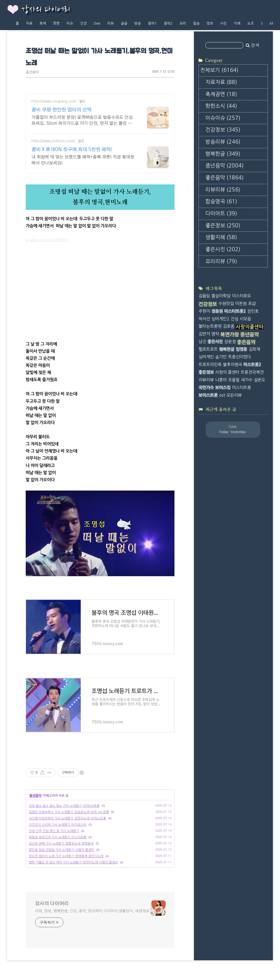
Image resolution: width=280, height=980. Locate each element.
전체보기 (219, 70)
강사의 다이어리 (46, 10)
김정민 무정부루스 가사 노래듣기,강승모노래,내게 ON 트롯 (69, 812)
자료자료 (221, 82)
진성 (234, 319)
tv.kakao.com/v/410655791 (47, 240)
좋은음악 (224, 178)
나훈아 (221, 380)
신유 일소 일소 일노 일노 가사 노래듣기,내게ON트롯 (64, 806)
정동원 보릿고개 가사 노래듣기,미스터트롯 (58, 837)
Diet (97, 23)
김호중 (229, 326)
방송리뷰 (223, 142)
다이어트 (221, 214)
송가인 (221, 357)
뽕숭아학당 (221, 296)
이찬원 (241, 304)
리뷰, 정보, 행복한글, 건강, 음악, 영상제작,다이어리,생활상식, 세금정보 (92, 911)
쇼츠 (250, 23)
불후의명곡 (232, 365)
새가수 (247, 380)
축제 (43, 23)
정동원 (217, 311)
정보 (210, 23)
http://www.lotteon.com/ (53, 141)
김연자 (204, 334)
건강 (83, 23)
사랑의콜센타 (250, 327)
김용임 (204, 296)
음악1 (152, 23)
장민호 (253, 311)
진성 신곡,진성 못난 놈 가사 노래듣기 (54, 831)
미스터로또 (241, 296)
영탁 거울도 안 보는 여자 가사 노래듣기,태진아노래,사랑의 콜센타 (73, 862)
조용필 (234, 380)
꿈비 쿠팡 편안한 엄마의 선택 (62, 110)
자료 (29, 23)
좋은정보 (223, 226)
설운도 (259, 380)
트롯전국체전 (252, 372)
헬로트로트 (208, 349)
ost (222, 395)
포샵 (252, 304)
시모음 (245, 319)
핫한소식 (221, 106)
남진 (202, 342)
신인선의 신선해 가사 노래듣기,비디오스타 (58, 825)
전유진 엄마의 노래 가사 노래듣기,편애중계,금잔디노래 (66, 856)
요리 (183, 23)
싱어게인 (206, 357)
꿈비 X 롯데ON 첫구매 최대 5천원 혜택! (72, 150)
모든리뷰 (234, 395)
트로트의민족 (210, 365)
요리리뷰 (221, 261)
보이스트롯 (208, 395)
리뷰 (110, 23)
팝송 (196, 23)
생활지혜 (221, 237)
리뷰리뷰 (223, 190)
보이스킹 (223, 388)
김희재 (254, 349)
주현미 (204, 311)
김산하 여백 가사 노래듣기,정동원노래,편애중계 (61, 843)
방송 (138, 23)
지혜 (237, 23)
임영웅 (241, 349)
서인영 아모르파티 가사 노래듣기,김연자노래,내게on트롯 (67, 818)
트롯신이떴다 (240, 357)
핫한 (56, 23)
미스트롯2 (252, 365)
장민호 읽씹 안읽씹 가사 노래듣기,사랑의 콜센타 (61, 850)
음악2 (168, 23)
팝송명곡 (221, 201)
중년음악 (32, 72)
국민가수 (206, 388)
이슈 (70, 23)
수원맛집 (226, 304)
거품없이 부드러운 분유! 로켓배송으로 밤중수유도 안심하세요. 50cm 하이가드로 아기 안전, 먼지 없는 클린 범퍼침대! (84, 121)
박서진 (204, 319)
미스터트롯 (241, 388)
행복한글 (223, 154)
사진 (223, 23)
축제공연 (221, 94)
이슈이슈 (223, 118)
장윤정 (230, 342)
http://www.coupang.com (54, 102)
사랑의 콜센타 (227, 372)
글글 (124, 23)
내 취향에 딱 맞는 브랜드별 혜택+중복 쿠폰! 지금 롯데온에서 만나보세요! (83, 160)
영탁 (215, 334)
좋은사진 (223, 249)
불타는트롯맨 (210, 326)
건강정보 (223, 130)
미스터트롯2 (235, 311)
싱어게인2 (220, 319)
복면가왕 (230, 335)
